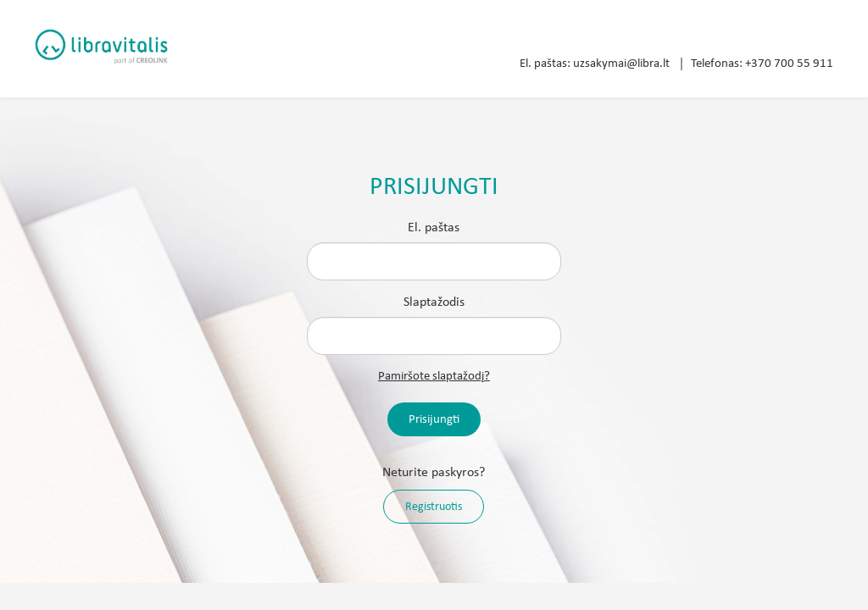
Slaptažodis (434, 302)
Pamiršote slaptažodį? (434, 377)
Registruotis (434, 507)
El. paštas (434, 228)
